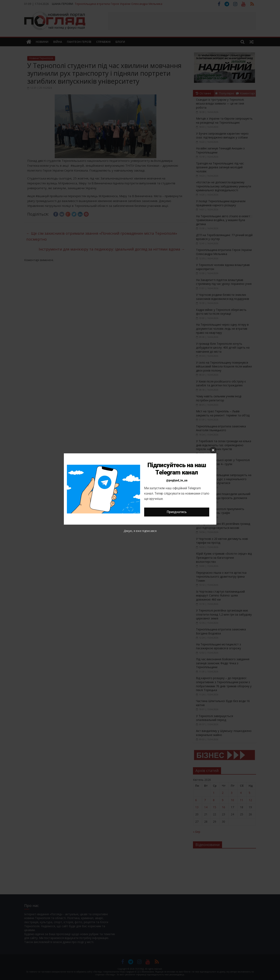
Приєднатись (177, 512)
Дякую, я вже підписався (140, 531)
